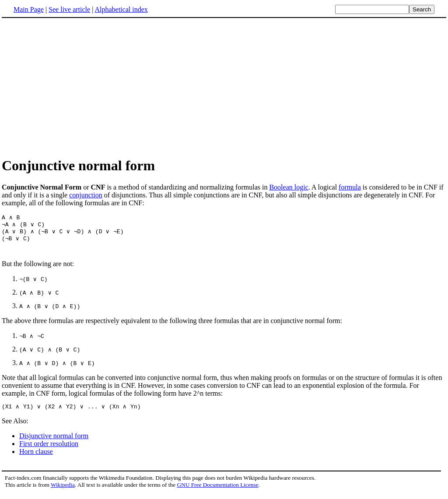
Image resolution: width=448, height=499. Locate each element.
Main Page (29, 9)
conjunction (86, 195)
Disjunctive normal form (54, 441)
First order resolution (49, 449)
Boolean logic (289, 187)
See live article (69, 9)
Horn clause (36, 457)
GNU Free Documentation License (217, 490)
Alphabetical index (121, 9)
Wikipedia (63, 490)
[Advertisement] (75, 87)
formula (350, 187)
